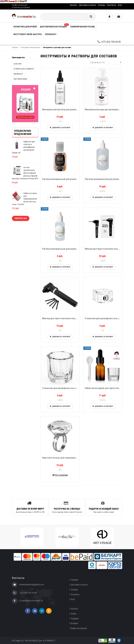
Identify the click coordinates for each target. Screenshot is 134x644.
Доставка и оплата (88, 5)
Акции (74, 614)
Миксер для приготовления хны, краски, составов (61, 318)
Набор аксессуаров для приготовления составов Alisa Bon (103, 388)
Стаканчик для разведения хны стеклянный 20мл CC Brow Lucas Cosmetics (103, 318)
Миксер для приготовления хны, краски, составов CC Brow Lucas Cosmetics (103, 249)
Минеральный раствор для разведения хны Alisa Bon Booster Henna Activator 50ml (61, 109)
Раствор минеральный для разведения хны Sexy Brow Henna (61, 179)
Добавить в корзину (61, 128)
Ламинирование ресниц (82, 27)
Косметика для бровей (25, 27)
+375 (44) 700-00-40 (109, 42)
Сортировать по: (97, 62)
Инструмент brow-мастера (28, 34)
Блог (120, 5)
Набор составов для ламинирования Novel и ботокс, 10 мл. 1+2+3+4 (24, 199)
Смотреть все (21, 218)
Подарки (75, 618)
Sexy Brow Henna (20, 79)
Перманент (51, 34)
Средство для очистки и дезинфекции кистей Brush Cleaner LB (23, 147)
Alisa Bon (18, 64)
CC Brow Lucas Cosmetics (24, 69)
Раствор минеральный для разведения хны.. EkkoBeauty (61, 249)
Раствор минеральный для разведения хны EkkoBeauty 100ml (103, 179)
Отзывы (102, 5)
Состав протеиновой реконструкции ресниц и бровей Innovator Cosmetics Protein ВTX (25, 173)
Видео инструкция (79, 628)
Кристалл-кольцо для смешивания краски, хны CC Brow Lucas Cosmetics (61, 458)
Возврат (75, 623)
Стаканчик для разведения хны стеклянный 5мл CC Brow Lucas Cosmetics (61, 388)
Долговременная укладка (54, 26)
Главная (75, 580)
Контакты (112, 5)
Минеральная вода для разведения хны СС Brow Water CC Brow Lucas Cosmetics (103, 109)
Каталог (74, 5)
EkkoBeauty (18, 74)
